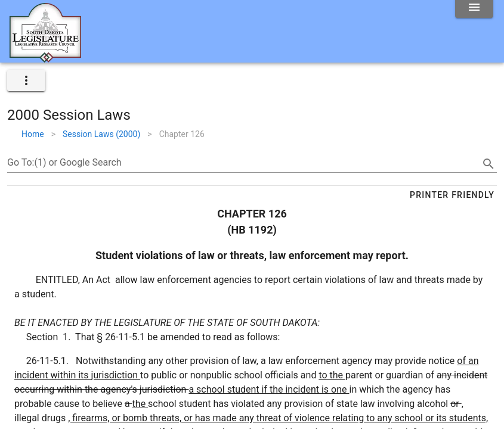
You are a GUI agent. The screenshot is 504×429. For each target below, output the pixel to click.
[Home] (45, 58)
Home (33, 134)
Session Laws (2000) (101, 134)
